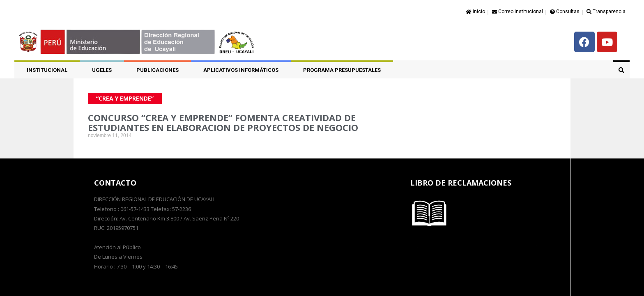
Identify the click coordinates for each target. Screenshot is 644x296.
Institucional (47, 70)
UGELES (102, 70)
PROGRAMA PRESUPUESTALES (342, 70)
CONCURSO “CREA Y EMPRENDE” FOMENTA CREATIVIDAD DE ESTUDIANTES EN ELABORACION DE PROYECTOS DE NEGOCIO (223, 122)
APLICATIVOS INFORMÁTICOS (241, 70)
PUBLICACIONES (158, 70)
